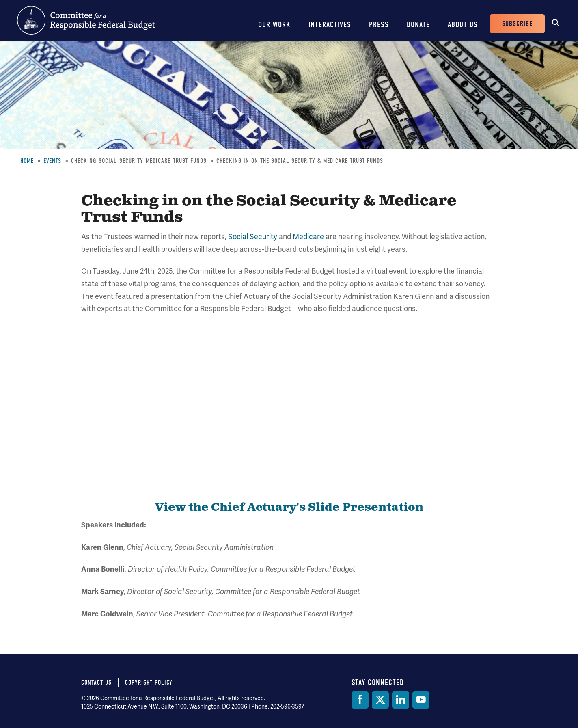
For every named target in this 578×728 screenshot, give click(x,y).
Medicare (308, 237)
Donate (418, 25)
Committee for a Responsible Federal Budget (86, 20)
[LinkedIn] (401, 700)
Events (52, 161)
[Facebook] (360, 700)
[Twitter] (380, 700)
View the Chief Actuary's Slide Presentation (289, 508)
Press (379, 25)
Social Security (253, 237)
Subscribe (517, 24)
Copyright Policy (149, 683)
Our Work (274, 25)
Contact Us (96, 683)
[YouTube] (421, 700)
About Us (463, 25)
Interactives (330, 25)
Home (27, 161)
